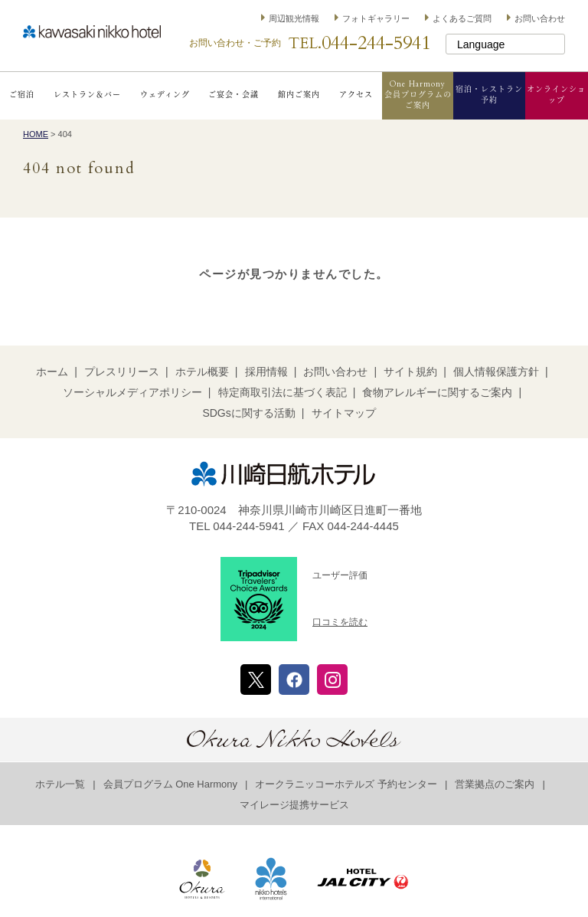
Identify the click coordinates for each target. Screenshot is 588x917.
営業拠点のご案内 (495, 784)
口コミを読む (340, 622)
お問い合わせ (540, 18)
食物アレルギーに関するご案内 (437, 392)
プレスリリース (122, 372)
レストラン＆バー (87, 95)
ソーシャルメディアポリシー (132, 392)
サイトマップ (344, 413)
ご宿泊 (22, 95)
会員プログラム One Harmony (171, 784)
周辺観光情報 (294, 18)
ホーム (52, 372)
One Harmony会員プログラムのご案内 (418, 95)
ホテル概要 (202, 372)
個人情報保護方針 (496, 372)
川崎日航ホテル (92, 32)
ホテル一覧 (60, 784)
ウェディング (165, 95)
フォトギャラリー (376, 18)
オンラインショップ (556, 95)
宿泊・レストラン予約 (489, 95)
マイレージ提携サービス (294, 805)
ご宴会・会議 (234, 95)
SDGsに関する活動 (248, 413)
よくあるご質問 (462, 18)
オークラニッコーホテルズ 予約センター (346, 784)
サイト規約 (410, 372)
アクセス (356, 95)
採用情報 (266, 372)
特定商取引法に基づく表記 (283, 392)
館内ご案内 (299, 95)
